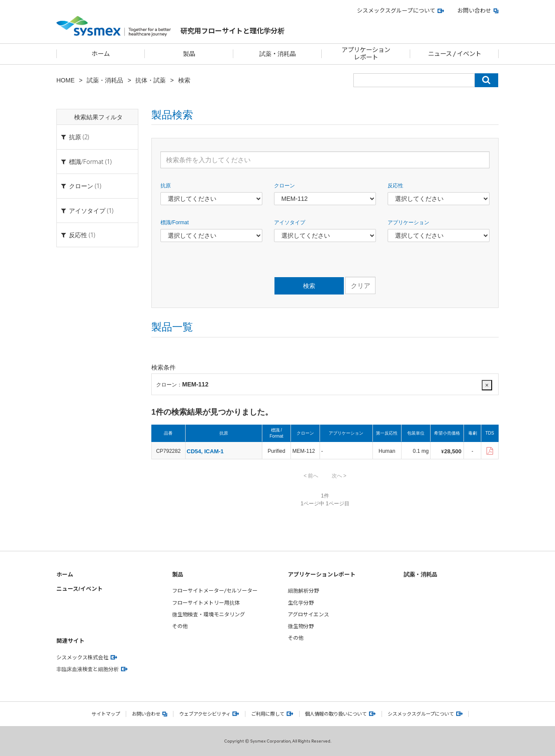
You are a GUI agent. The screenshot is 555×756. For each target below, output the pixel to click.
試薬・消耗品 (105, 80)
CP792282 (168, 451)
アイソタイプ (290, 223)
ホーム (65, 574)
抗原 (166, 186)
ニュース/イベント (80, 588)
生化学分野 (301, 603)
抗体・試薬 (150, 80)
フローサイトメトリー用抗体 (206, 603)
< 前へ (311, 476)
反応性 (395, 186)
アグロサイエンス (309, 614)
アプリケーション (408, 223)
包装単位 (416, 433)
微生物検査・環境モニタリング (209, 614)
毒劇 (473, 433)
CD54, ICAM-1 (205, 451)
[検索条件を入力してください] (325, 160)
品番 (168, 433)
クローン (284, 186)
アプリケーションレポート (322, 574)
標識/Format (175, 223)
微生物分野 (301, 626)
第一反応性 (387, 433)
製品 (178, 574)
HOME (65, 80)
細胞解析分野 (304, 591)
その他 (180, 626)
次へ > (339, 476)
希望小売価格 (447, 433)
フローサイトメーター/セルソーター (215, 591)
